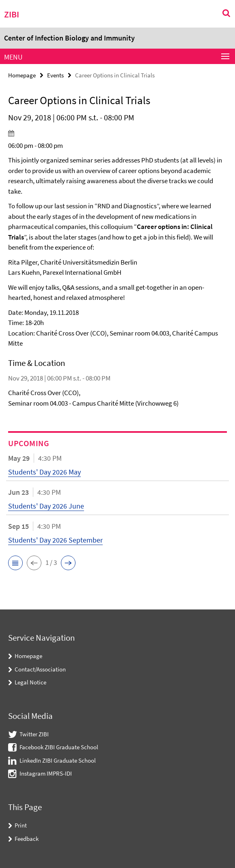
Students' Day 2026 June (46, 506)
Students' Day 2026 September (55, 540)
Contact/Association (40, 669)
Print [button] (21, 825)
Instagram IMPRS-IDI (46, 773)
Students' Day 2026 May (44, 472)
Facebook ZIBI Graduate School (59, 747)
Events (55, 75)
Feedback (27, 839)
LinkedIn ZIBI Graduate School (58, 760)
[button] (15, 563)
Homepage (22, 75)
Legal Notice (30, 682)
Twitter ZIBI (34, 734)
